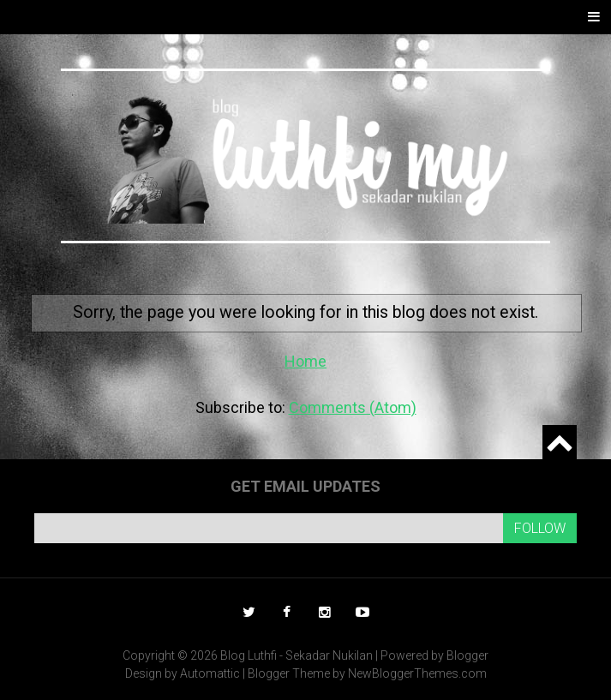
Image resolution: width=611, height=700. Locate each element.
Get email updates (305, 486)
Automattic (210, 673)
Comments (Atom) (353, 407)
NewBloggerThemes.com (417, 673)
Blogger (467, 655)
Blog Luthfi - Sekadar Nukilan (297, 655)
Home (305, 361)
